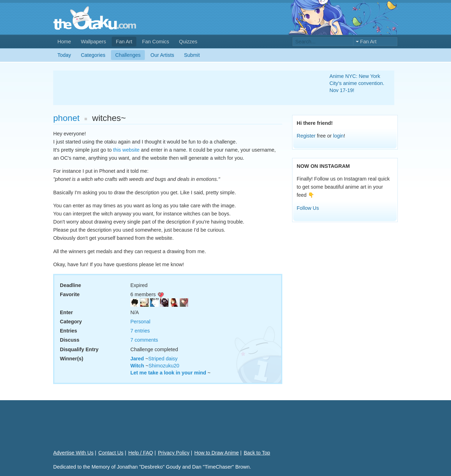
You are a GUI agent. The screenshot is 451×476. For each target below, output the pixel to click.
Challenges (128, 55)
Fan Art (124, 42)
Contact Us (111, 453)
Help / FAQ (141, 453)
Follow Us (308, 208)
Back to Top (257, 453)
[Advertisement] (183, 88)
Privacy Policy (174, 453)
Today (64, 55)
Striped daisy (163, 359)
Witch (137, 366)
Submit (192, 55)
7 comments (144, 340)
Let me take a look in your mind (168, 373)
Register (306, 136)
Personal (140, 322)
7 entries (140, 331)
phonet (66, 118)
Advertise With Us (73, 453)
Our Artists (162, 55)
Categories (93, 55)
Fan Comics (156, 42)
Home (64, 42)
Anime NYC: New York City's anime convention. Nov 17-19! (357, 83)
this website (126, 150)
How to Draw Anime (217, 453)
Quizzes (188, 42)
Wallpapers (93, 42)
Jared (137, 359)
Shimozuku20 (164, 366)
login (338, 136)
